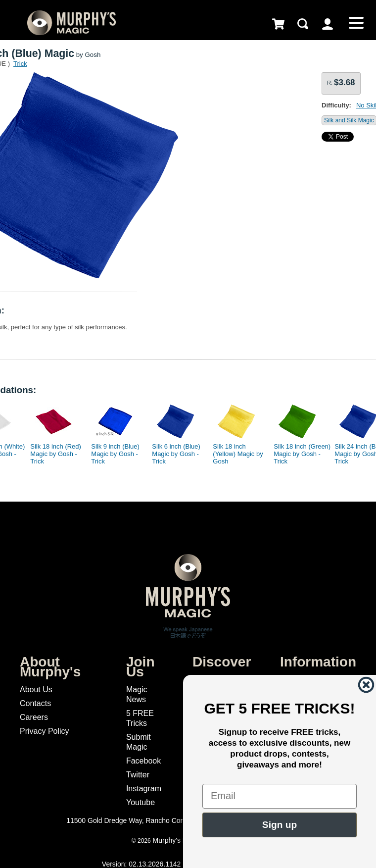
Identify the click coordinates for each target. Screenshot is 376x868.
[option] (54, 431)
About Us (36, 689)
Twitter (138, 775)
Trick (20, 64)
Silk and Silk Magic (349, 120)
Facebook (143, 761)
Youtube (141, 802)
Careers (34, 717)
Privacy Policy (45, 731)
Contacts (35, 703)
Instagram (144, 789)
